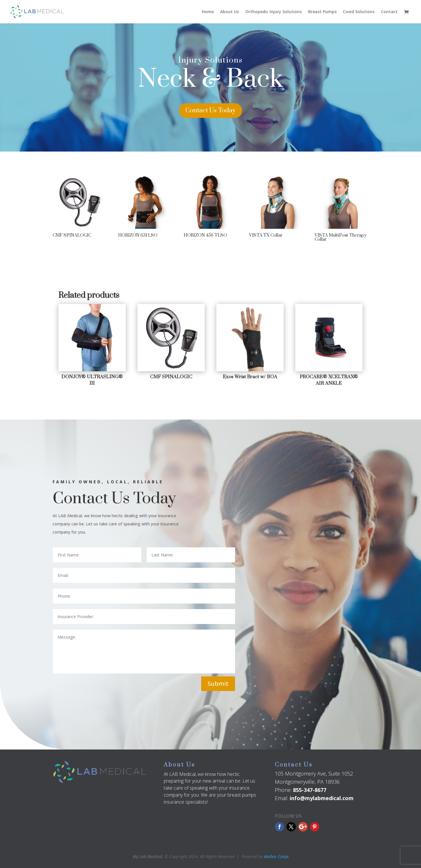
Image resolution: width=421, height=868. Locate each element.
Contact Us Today (210, 111)
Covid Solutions (359, 12)
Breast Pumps (322, 12)
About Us (230, 12)
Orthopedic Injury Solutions (274, 12)
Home (208, 12)
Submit (218, 684)
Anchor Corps (276, 856)
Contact (389, 12)
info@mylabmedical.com (322, 798)
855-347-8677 (310, 790)
